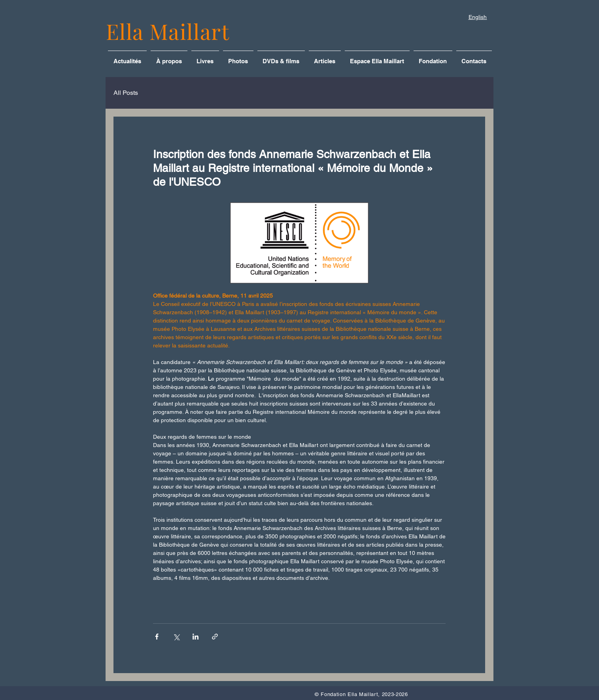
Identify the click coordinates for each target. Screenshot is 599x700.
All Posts (126, 93)
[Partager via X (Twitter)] (176, 637)
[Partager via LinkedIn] (196, 637)
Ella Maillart (168, 31)
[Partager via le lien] (215, 637)
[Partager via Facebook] (157, 637)
